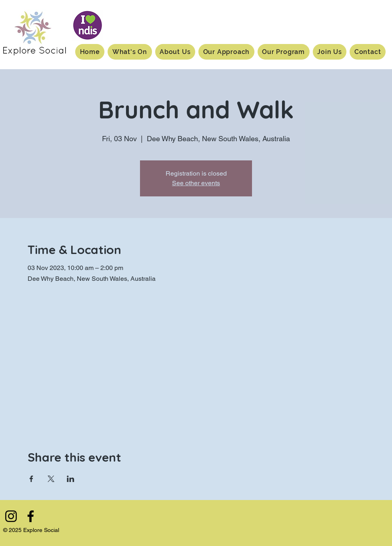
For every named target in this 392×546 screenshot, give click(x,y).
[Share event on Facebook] (31, 479)
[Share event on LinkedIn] (71, 479)
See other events (196, 183)
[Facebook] (31, 516)
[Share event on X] (51, 479)
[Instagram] (11, 516)
